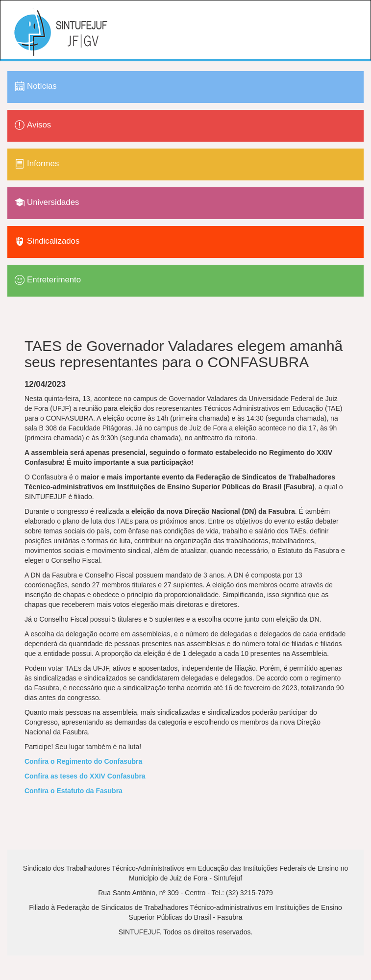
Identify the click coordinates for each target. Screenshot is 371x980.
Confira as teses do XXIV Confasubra (85, 776)
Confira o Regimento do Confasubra (83, 761)
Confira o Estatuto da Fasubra (74, 791)
